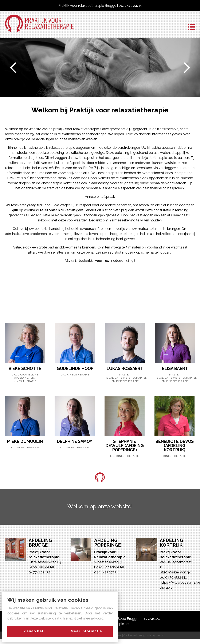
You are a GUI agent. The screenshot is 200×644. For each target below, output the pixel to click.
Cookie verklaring (134, 635)
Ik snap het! (33, 631)
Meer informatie (87, 631)
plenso (160, 635)
